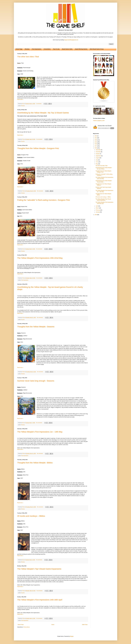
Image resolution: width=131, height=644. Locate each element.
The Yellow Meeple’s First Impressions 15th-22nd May (40, 258)
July (97, 160)
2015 (96, 215)
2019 (96, 142)
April (97, 206)
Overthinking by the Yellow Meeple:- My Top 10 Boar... (104, 168)
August (98, 158)
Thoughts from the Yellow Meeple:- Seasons (36, 327)
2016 (96, 148)
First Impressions (37, 49)
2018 (96, 144)
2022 (96, 136)
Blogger (72, 636)
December (98, 150)
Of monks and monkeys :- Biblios (31, 516)
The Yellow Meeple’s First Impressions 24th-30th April (40, 600)
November (98, 152)
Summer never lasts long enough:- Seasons (36, 381)
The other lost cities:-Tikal (28, 57)
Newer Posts (21, 625)
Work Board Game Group (97, 49)
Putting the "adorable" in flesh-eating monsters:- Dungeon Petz (44, 200)
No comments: (40, 139)
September (99, 156)
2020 (96, 140)
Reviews (27, 49)
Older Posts (85, 625)
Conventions (47, 49)
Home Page (19, 49)
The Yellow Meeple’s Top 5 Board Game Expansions (39, 569)
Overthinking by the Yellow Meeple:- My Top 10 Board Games (43, 113)
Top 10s (23, 141)
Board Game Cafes (67, 49)
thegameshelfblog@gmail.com (71, 40)
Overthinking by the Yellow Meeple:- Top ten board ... (104, 181)
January (98, 212)
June (97, 162)
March (97, 208)
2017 (96, 146)
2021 (96, 138)
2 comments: (39, 104)
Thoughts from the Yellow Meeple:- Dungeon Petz (38, 148)
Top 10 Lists (56, 49)
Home (53, 625)
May (97, 164)
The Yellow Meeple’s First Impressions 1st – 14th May (40, 432)
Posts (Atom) (27, 627)
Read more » (20, 99)
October (98, 154)
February (98, 210)
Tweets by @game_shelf (99, 121)
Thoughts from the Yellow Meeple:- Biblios (35, 463)
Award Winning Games (81, 49)
